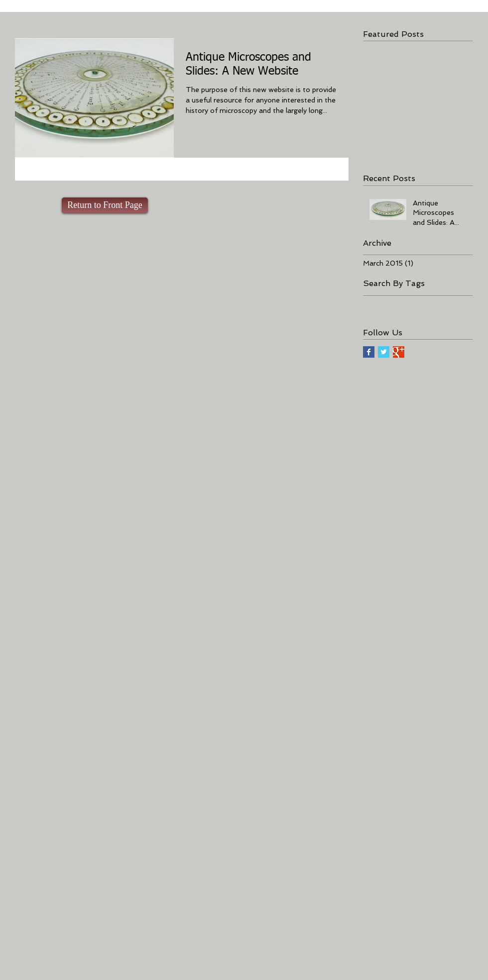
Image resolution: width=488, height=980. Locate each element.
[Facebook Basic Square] (369, 352)
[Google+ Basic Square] (399, 352)
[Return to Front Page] (105, 205)
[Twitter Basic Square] (384, 352)
